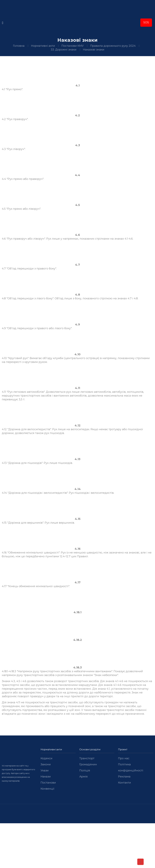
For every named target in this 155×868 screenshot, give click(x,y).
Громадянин (88, 764)
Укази (45, 770)
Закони (46, 764)
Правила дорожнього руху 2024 (113, 46)
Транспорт (87, 758)
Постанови (48, 783)
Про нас (124, 758)
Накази (46, 777)
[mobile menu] (3, 23)
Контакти (124, 783)
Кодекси (46, 758)
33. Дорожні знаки (64, 50)
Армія (83, 777)
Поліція (85, 770)
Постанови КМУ (73, 46)
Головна (19, 46)
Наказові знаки (94, 50)
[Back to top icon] (140, 862)
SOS (146, 22)
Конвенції (48, 789)
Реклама (124, 777)
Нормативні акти (43, 46)
